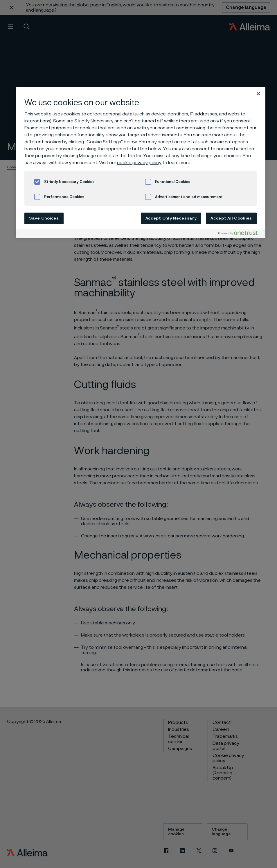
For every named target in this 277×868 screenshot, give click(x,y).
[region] (141, 162)
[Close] (258, 94)
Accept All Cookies (231, 218)
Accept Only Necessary (171, 218)
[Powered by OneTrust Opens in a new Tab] (240, 234)
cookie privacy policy (139, 163)
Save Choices (44, 218)
